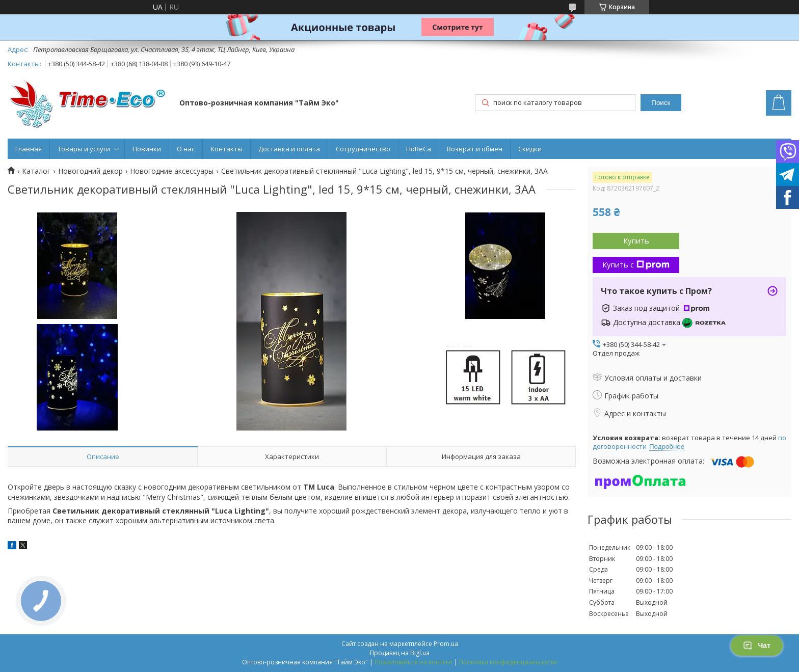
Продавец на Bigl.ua (400, 653)
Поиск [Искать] (661, 103)
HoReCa (419, 149)
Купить (636, 240)
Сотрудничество (363, 149)
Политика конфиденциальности (508, 662)
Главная (29, 149)
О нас (186, 149)
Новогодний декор (90, 171)
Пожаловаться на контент (414, 662)
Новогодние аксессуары (172, 171)
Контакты (227, 149)
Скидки (530, 149)
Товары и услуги (84, 149)
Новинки (147, 149)
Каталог (36, 171)
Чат (757, 646)
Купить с (636, 264)
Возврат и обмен (475, 149)
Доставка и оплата (289, 149)
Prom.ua (446, 644)
